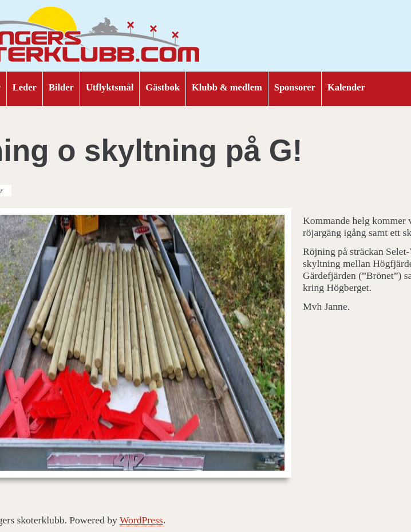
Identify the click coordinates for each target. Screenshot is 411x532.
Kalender (346, 87)
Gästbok (163, 87)
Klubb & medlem (227, 87)
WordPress (141, 520)
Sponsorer (295, 87)
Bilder (61, 87)
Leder (25, 87)
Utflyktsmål (110, 87)
